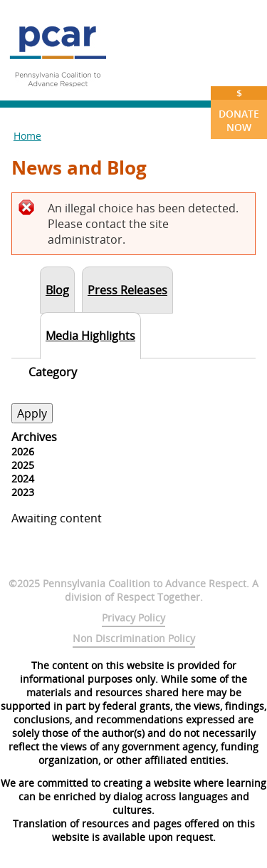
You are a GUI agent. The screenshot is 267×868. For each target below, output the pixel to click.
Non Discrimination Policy (134, 638)
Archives (34, 437)
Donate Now (239, 110)
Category (53, 372)
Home (27, 136)
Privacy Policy (133, 618)
